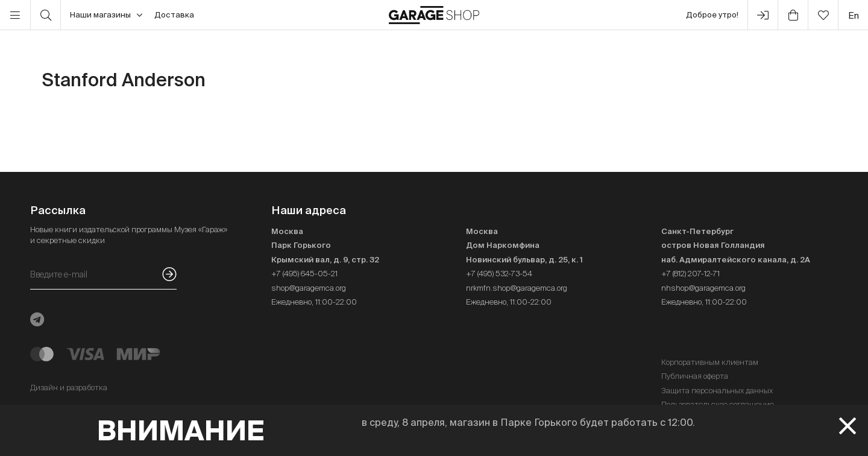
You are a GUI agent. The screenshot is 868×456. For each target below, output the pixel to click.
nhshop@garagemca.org (703, 288)
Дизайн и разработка (69, 388)
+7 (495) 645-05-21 (304, 274)
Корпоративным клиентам (710, 362)
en (854, 15)
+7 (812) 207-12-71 (690, 274)
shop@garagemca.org (309, 288)
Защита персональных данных (717, 391)
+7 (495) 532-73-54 (499, 274)
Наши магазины (106, 15)
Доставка (174, 15)
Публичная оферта (695, 376)
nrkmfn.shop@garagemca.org (517, 288)
